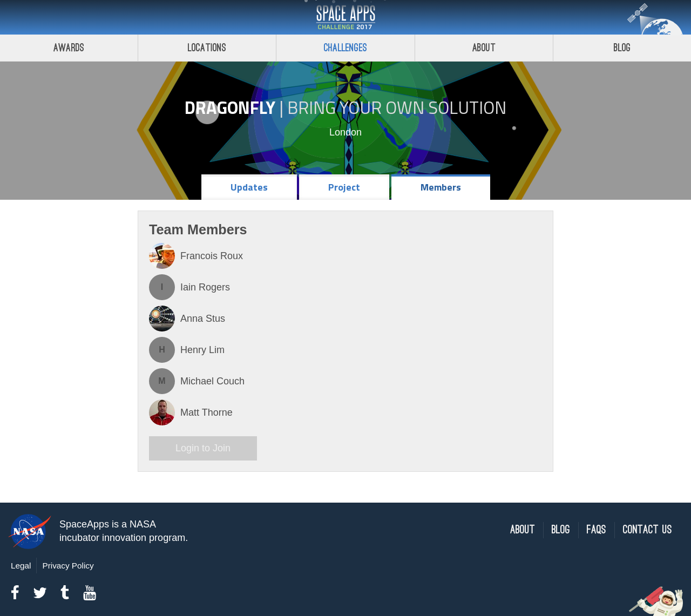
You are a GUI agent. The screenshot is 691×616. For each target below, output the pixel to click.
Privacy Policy (68, 566)
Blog (561, 530)
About (484, 48)
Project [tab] (344, 187)
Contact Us (648, 530)
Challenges (345, 48)
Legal (21, 566)
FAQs (597, 530)
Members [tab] (441, 187)
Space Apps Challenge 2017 (345, 17)
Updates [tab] (249, 187)
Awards (69, 48)
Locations (207, 48)
